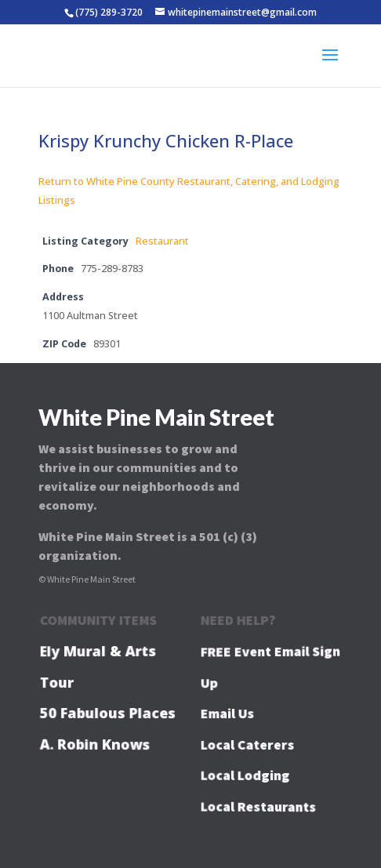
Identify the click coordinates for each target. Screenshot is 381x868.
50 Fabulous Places (107, 713)
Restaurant (162, 241)
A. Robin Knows (95, 744)
